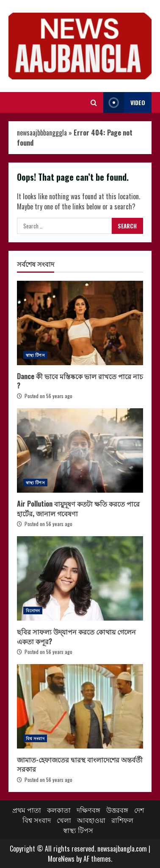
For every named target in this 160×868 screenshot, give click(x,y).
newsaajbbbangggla (42, 133)
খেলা (64, 820)
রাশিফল (122, 820)
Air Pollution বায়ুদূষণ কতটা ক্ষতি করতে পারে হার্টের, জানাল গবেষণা (80, 450)
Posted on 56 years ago (48, 396)
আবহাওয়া (91, 820)
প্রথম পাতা (27, 810)
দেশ (139, 810)
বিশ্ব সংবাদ (35, 738)
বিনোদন (33, 610)
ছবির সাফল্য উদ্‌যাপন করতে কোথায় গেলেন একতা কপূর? (80, 578)
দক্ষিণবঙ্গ (88, 810)
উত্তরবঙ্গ (117, 810)
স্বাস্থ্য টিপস (35, 355)
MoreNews (61, 859)
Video (124, 102)
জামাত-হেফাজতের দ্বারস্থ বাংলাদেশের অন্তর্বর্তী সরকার (80, 706)
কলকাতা (59, 810)
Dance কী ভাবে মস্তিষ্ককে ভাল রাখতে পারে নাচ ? (80, 323)
